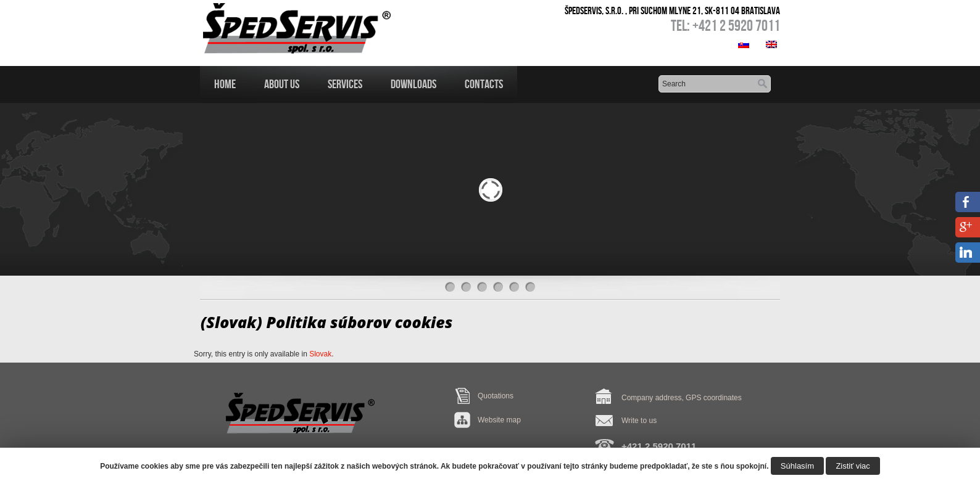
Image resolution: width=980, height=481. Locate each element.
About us (282, 84)
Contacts (484, 84)
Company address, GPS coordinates (682, 398)
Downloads (413, 84)
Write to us (639, 421)
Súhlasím (797, 466)
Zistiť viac (853, 466)
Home (225, 84)
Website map (499, 420)
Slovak (320, 354)
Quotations (496, 396)
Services (345, 84)
